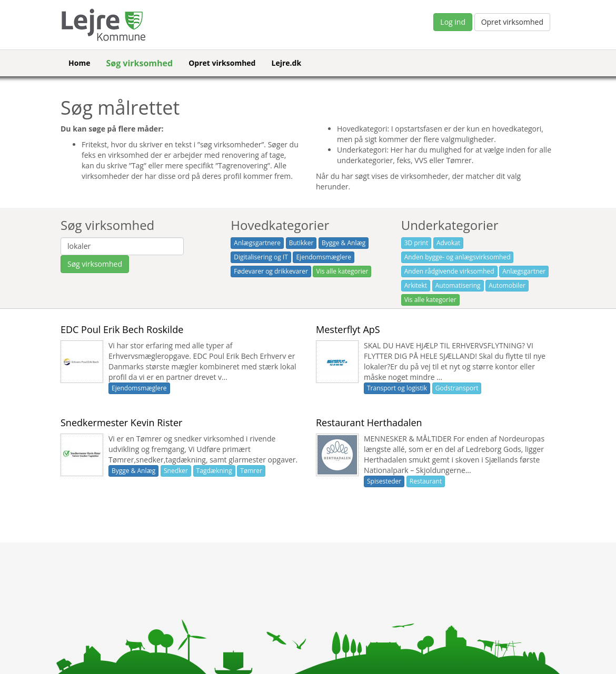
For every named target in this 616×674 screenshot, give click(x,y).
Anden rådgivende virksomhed (449, 271)
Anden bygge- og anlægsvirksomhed (458, 257)
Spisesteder (384, 481)
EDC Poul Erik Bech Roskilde (122, 329)
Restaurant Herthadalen (369, 422)
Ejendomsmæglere (324, 257)
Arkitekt (416, 285)
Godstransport (457, 388)
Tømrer (251, 471)
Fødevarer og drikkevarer (271, 271)
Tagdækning (214, 471)
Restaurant (426, 481)
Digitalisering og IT (261, 257)
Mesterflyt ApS (348, 329)
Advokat (448, 243)
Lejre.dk (286, 63)
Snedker (176, 471)
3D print (416, 243)
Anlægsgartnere (257, 243)
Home (79, 63)
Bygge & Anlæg (344, 243)
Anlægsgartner (524, 271)
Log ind (453, 22)
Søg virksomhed (139, 63)
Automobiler (507, 285)
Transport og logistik (397, 388)
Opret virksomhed (512, 22)
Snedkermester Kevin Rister (121, 422)
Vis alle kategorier (342, 271)
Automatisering (458, 285)
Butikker (301, 243)
